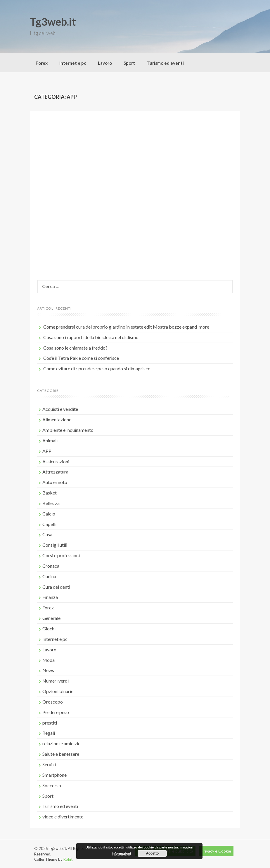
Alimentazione (57, 419)
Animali (50, 440)
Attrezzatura (55, 472)
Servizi (49, 764)
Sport (129, 63)
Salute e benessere (61, 754)
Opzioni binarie (58, 691)
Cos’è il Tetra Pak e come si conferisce (81, 358)
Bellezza (51, 503)
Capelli (49, 524)
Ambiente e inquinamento (68, 430)
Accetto (152, 853)
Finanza (50, 597)
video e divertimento (63, 817)
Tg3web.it (53, 22)
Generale (51, 618)
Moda (49, 660)
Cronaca (51, 566)
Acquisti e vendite (60, 409)
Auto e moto (55, 482)
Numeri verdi (56, 681)
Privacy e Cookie (216, 851)
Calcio (49, 514)
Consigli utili (55, 545)
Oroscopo (53, 702)
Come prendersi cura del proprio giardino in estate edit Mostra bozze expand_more (126, 327)
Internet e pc (73, 63)
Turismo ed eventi (165, 63)
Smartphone (54, 775)
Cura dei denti (56, 587)
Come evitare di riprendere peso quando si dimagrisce (97, 368)
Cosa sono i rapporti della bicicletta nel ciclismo (91, 337)
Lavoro (105, 63)
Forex (42, 63)
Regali (49, 733)
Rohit (68, 859)
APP (47, 451)
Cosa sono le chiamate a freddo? (75, 348)
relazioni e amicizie (61, 743)
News (48, 670)
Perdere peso (56, 712)
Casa (47, 534)
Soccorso (52, 785)
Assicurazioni (56, 461)
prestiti (50, 723)
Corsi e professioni (61, 555)
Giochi (49, 628)
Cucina (49, 576)
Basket (50, 493)
